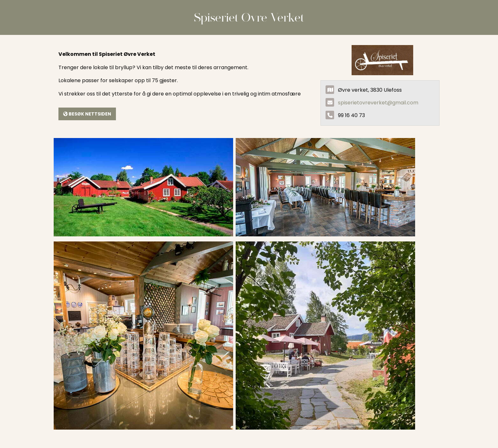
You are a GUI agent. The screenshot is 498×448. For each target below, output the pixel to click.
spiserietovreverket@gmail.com (378, 103)
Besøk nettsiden (87, 114)
